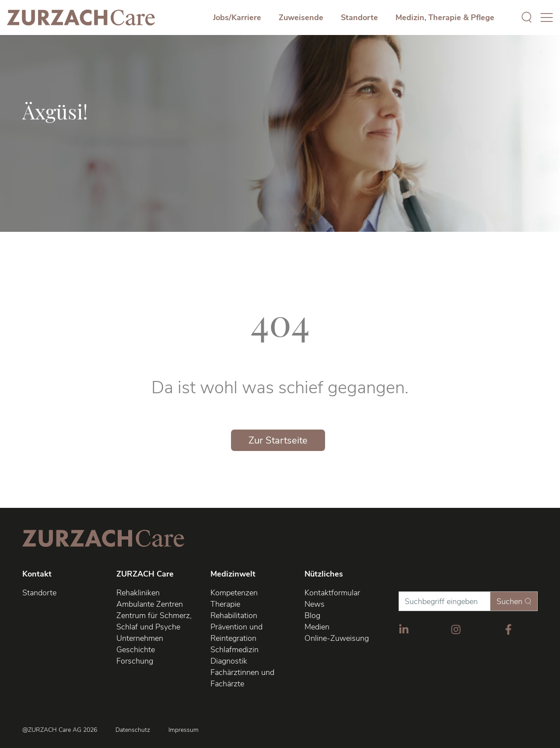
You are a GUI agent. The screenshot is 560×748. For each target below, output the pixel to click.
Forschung (135, 661)
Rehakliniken (138, 593)
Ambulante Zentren (150, 604)
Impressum (184, 730)
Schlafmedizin (234, 650)
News (315, 604)
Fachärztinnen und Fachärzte (242, 678)
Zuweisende (301, 17)
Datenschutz (133, 730)
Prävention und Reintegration (236, 633)
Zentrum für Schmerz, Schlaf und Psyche (154, 621)
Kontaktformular (332, 593)
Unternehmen (140, 638)
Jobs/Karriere (237, 17)
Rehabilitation (234, 615)
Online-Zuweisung (337, 638)
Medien (317, 627)
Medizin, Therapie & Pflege (445, 17)
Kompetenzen (234, 593)
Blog (312, 615)
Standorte (359, 17)
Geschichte (136, 650)
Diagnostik (229, 661)
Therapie (225, 604)
